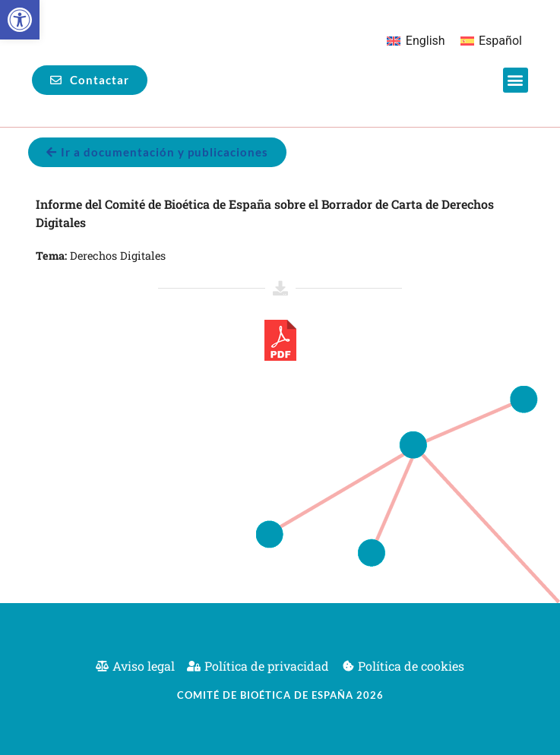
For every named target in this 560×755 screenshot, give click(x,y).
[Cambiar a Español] (491, 41)
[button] (20, 20)
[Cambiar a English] (416, 41)
